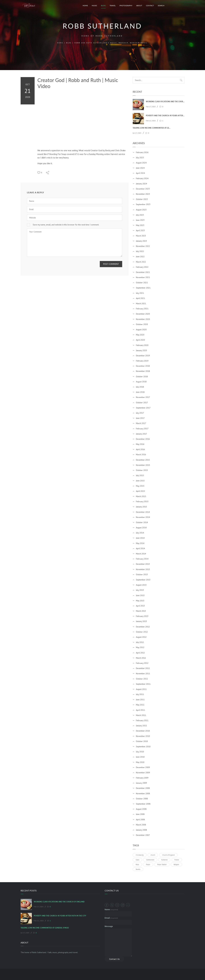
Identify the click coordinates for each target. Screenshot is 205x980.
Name (111, 909)
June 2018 (140, 392)
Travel (113, 6)
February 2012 (142, 663)
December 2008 (143, 788)
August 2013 (141, 585)
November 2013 (143, 569)
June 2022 (140, 256)
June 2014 (140, 538)
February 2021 (142, 309)
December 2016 (143, 439)
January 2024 (141, 184)
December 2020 (143, 314)
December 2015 (143, 460)
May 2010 (140, 762)
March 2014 (141, 554)
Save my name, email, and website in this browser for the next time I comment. (66, 225)
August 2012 (141, 637)
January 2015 (141, 507)
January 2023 (141, 241)
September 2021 (143, 288)
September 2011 (143, 684)
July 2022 (140, 251)
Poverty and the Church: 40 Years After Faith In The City (165, 116)
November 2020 (143, 319)
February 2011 (142, 720)
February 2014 (142, 559)
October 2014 (142, 522)
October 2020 (142, 324)
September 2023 (143, 204)
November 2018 (143, 371)
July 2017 (140, 413)
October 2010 (142, 741)
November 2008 (143, 793)
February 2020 (142, 345)
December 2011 (143, 668)
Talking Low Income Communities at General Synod (152, 128)
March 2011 (141, 715)
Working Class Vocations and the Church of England (165, 102)
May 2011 (140, 705)
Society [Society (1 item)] (138, 869)
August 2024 (141, 163)
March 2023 (141, 236)
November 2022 (143, 246)
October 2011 (142, 679)
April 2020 (140, 340)
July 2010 (140, 752)
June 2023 (140, 220)
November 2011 (143, 673)
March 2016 (141, 455)
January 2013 (141, 621)
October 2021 (142, 283)
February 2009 (142, 778)
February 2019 (142, 361)
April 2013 (140, 606)
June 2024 (140, 168)
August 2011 (141, 689)
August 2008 (141, 809)
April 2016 (140, 449)
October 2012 (142, 632)
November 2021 (143, 277)
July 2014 (140, 533)
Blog (103, 6)
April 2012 (140, 653)
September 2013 (143, 580)
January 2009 (141, 783)
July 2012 (140, 642)
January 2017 (141, 434)
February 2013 (142, 616)
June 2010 (140, 757)
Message (109, 926)
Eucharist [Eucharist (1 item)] (164, 860)
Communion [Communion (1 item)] (150, 860)
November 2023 (143, 194)
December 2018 (143, 366)
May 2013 (140, 601)
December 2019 (143, 356)
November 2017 (143, 397)
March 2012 (141, 658)
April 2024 (140, 173)
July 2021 (140, 293)
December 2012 (143, 627)
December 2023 (143, 189)
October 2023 (142, 199)
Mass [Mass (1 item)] (137, 865)
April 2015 (140, 491)
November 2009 (143, 773)
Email (111, 918)
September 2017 (143, 408)
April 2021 (140, 298)
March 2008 (141, 825)
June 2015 (140, 481)
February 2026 (142, 152)
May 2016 (140, 444)
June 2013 (140, 595)
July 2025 (140, 158)
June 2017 (140, 418)
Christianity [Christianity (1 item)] (140, 855)
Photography (126, 6)
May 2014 (140, 543)
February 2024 (142, 178)
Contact (150, 6)
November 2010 (143, 736)
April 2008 (140, 820)
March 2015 (141, 496)
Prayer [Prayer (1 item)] (148, 865)
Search (161, 6)
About (139, 6)
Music (94, 6)
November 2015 (143, 465)
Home (85, 6)
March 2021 (141, 303)
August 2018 (141, 382)
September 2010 (143, 746)
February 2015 (142, 501)
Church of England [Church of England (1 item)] (168, 855)
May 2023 (140, 225)
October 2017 (142, 403)
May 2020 (140, 335)
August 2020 (141, 330)
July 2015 (140, 475)
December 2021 (143, 272)
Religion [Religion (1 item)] (176, 865)
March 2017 (141, 423)
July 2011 (140, 694)
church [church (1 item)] (153, 855)
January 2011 (141, 726)
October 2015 (142, 470)
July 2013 (140, 590)
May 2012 (140, 647)
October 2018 (142, 376)
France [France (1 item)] (177, 860)
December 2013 (143, 564)
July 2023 (140, 215)
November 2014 (143, 517)
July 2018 (140, 387)
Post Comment (111, 264)
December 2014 (143, 512)
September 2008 (143, 804)
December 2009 (143, 767)
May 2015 (140, 486)
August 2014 (141, 528)
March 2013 (141, 611)
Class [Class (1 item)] (137, 860)
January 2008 (141, 830)
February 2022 (142, 267)
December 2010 (143, 731)
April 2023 (140, 230)
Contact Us (114, 959)
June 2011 (140, 700)
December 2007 (143, 835)
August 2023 (141, 210)
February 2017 (142, 429)
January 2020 (141, 350)
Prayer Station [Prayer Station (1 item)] (162, 865)
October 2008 (142, 799)
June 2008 (140, 814)
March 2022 (141, 262)
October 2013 (142, 575)
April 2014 (140, 548)
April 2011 (140, 710)
